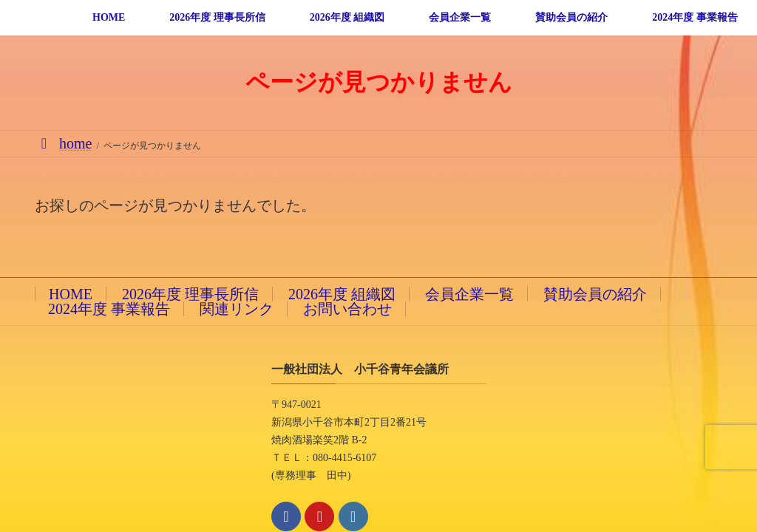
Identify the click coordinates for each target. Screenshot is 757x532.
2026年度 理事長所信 (190, 294)
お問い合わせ (347, 309)
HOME (71, 294)
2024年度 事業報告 (109, 309)
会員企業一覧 (469, 294)
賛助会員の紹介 (595, 294)
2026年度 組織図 (342, 294)
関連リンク (237, 309)
